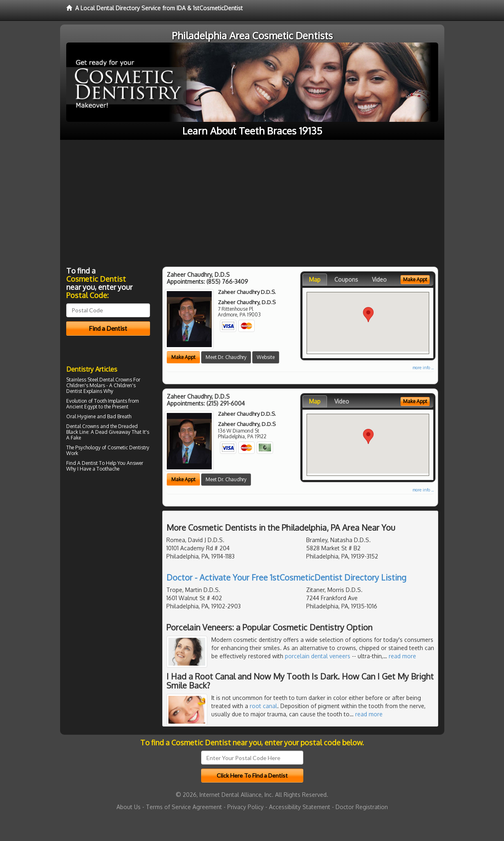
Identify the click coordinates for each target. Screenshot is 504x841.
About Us (129, 807)
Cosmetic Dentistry (128, 447)
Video (379, 279)
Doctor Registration (362, 807)
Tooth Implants (111, 401)
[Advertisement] (252, 201)
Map (315, 279)
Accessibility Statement (300, 807)
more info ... (423, 368)
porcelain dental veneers (318, 656)
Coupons (346, 279)
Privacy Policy (245, 807)
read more (402, 656)
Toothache (108, 469)
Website (266, 357)
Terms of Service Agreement (184, 807)
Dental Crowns (83, 426)
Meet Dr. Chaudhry (226, 357)
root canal (263, 706)
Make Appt (183, 357)
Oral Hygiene (81, 416)
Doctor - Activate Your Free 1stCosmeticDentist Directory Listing (286, 577)
